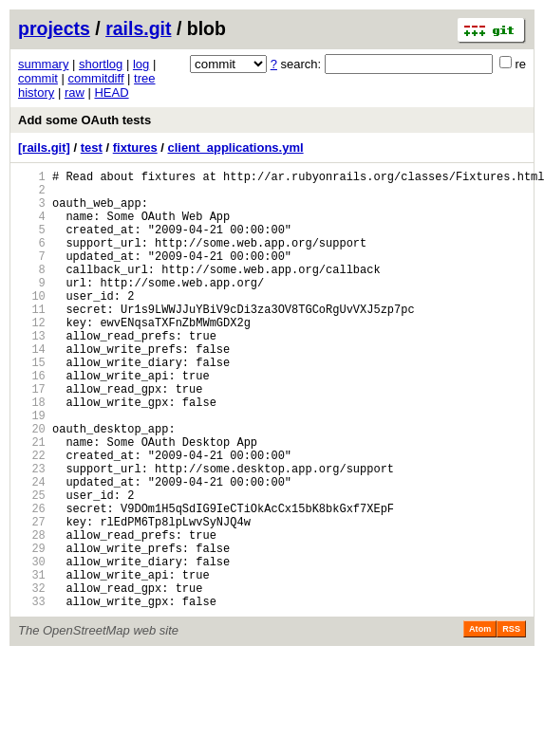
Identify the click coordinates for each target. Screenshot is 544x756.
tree (144, 78)
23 (32, 534)
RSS (511, 723)
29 (32, 630)
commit (38, 78)
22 (32, 517)
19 (32, 469)
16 (32, 421)
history (36, 92)
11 (32, 340)
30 (32, 646)
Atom (480, 723)
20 (32, 485)
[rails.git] (44, 148)
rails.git (138, 28)
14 (32, 388)
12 (32, 356)
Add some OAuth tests (84, 120)
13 (32, 372)
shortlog (101, 64)
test (92, 148)
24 (32, 550)
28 (32, 614)
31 (32, 663)
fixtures (135, 148)
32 (32, 679)
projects (54, 28)
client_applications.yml (236, 148)
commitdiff (96, 78)
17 (32, 437)
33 (32, 695)
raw (75, 92)
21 (32, 501)
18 (32, 453)
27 (32, 598)
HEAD (111, 92)
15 (32, 405)
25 (32, 566)
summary (43, 64)
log (141, 64)
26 (32, 582)
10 (32, 324)
